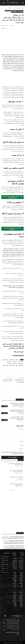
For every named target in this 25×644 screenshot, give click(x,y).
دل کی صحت (15, 362)
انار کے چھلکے (18, 360)
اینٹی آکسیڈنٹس (12, 360)
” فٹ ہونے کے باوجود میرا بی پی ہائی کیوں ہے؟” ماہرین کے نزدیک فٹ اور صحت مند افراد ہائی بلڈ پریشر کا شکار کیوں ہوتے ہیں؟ (14, 542)
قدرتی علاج (9, 363)
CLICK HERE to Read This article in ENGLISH (13, 229)
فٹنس (22, 12)
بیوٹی (13, 11)
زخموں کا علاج (9, 362)
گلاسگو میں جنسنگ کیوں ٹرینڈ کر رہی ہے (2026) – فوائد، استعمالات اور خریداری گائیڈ (17, 411)
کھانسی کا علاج (12, 365)
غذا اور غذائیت (18, 12)
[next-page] (22, 423)
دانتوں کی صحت (20, 362)
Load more (12, 490)
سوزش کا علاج (21, 363)
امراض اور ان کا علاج (17, 8)
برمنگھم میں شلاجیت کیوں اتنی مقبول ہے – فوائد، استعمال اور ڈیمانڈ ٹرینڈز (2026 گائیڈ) (17, 418)
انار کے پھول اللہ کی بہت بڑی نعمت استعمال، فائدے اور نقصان (18, 381)
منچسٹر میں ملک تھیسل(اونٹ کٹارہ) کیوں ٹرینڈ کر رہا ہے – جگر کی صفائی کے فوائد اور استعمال (17, 404)
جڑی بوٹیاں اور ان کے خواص (19, 11)
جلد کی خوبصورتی (5, 360)
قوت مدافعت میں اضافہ (19, 365)
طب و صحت (13, 12)
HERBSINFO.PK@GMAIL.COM (13, 632)
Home (22, 8)
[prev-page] (20, 423)
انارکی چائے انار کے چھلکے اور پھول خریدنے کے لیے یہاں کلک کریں (13, 197)
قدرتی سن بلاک (15, 363)
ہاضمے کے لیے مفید (5, 365)
